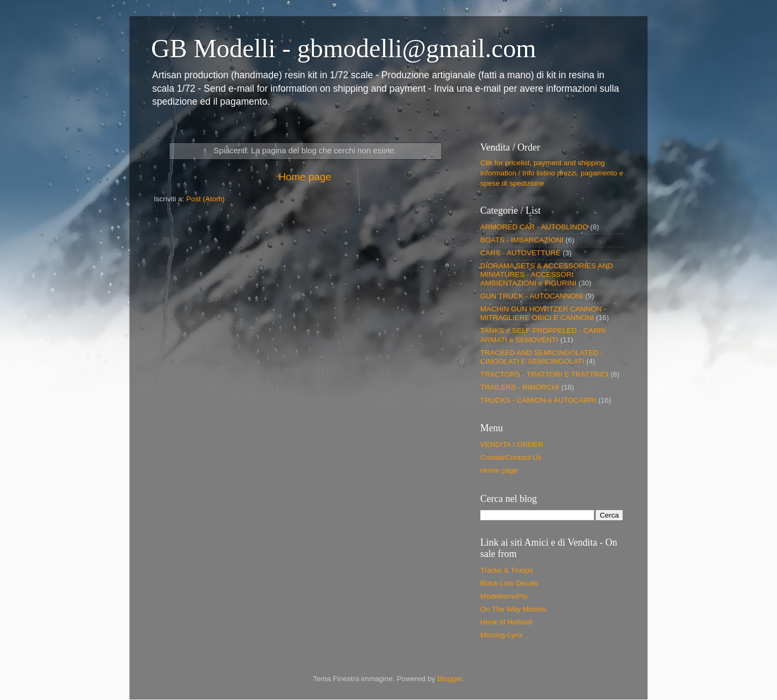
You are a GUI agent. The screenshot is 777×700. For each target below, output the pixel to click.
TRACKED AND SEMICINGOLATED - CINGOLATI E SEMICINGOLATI (542, 357)
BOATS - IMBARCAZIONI (522, 240)
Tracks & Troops (507, 570)
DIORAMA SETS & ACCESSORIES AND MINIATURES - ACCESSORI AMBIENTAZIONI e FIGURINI (547, 274)
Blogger (449, 679)
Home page (305, 177)
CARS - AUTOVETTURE (520, 253)
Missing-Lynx (501, 635)
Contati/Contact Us (511, 457)
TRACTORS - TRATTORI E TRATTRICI (544, 374)
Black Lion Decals (509, 583)
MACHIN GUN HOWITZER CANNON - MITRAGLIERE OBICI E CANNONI (543, 313)
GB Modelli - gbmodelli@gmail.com (343, 48)
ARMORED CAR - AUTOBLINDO (534, 227)
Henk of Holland (506, 622)
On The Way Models (513, 609)
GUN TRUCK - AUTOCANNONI (532, 296)
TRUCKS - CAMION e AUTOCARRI (538, 400)
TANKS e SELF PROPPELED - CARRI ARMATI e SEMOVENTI (543, 335)
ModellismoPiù (504, 596)
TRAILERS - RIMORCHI (520, 387)
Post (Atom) (205, 199)
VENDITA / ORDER (512, 444)
